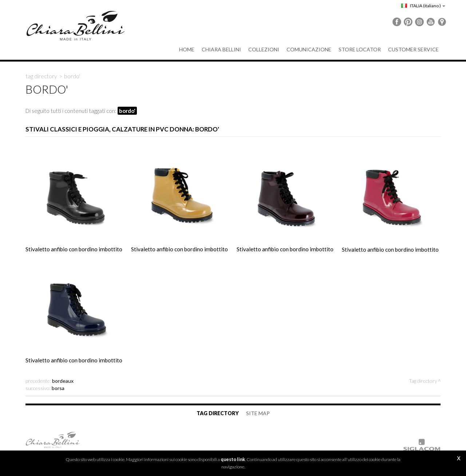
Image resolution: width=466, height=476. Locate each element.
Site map (258, 413)
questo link (233, 459)
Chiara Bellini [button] (221, 49)
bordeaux (63, 381)
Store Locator (360, 49)
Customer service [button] (413, 49)
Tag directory (41, 76)
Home (187, 49)
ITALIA (423, 6)
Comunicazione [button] (309, 49)
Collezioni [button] (264, 49)
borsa (58, 388)
